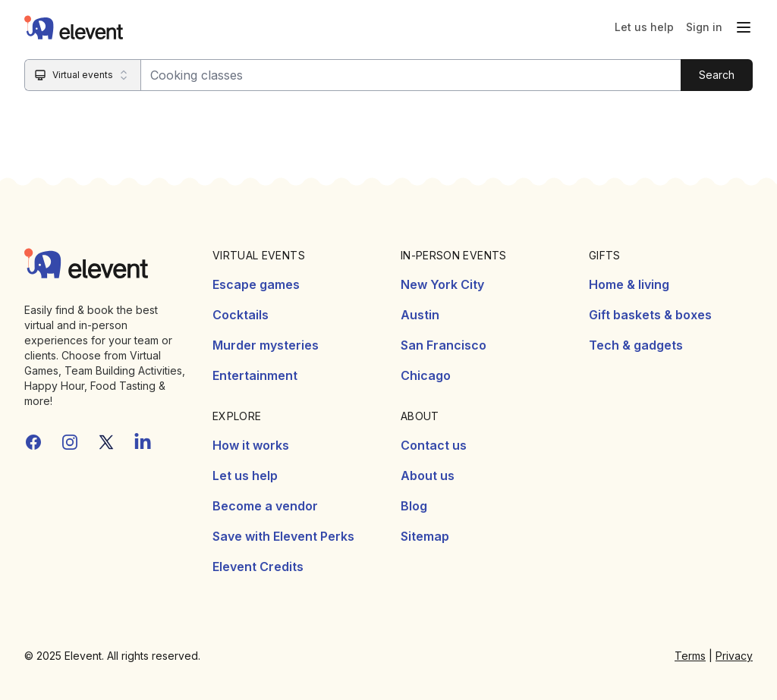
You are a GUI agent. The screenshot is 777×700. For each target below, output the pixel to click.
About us (428, 476)
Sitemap (425, 536)
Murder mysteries (266, 345)
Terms (690, 656)
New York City (442, 284)
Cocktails (241, 315)
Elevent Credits (258, 567)
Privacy (734, 656)
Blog (414, 506)
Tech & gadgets (636, 345)
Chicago (426, 375)
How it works (251, 445)
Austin (420, 315)
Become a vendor (265, 506)
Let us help (644, 27)
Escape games (256, 284)
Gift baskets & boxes (650, 315)
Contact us (434, 445)
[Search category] (83, 75)
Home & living (629, 284)
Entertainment (255, 375)
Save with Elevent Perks (283, 536)
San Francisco (444, 345)
